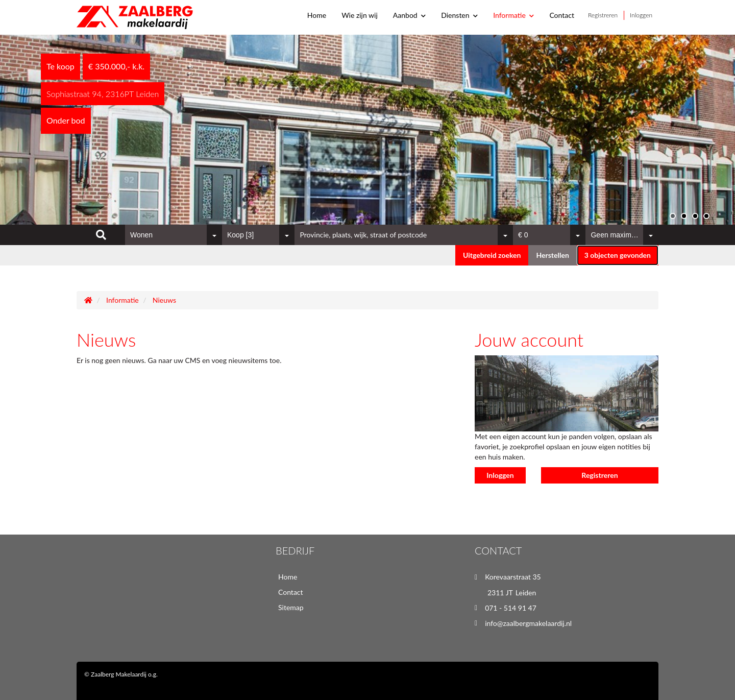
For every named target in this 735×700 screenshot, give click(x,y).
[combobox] (174, 235)
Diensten (459, 15)
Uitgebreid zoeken (492, 255)
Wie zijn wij (360, 15)
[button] (618, 255)
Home (317, 15)
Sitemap (291, 607)
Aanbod (409, 15)
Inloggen (641, 15)
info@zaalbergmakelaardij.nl (528, 623)
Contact (562, 15)
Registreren (603, 15)
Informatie (513, 15)
